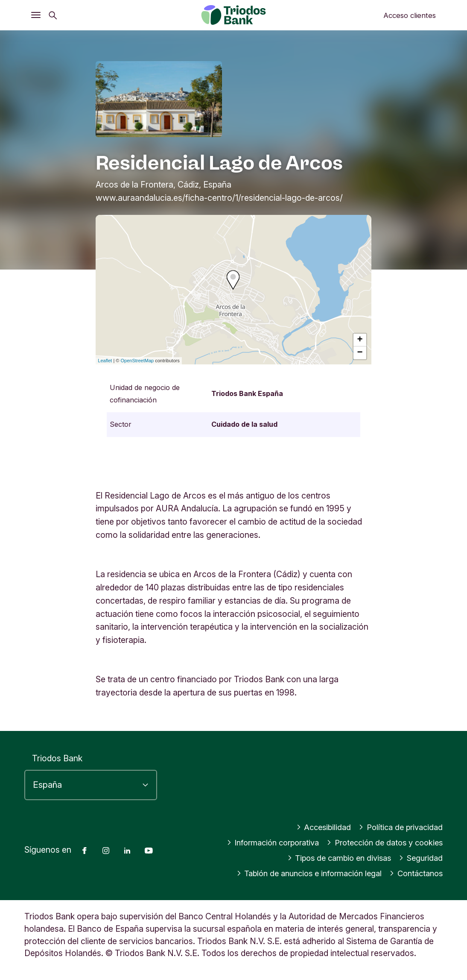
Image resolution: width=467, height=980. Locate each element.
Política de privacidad (398, 827)
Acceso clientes (410, 15)
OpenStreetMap (137, 361)
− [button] (360, 353)
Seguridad (419, 858)
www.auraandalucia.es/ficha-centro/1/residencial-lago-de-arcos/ (219, 198)
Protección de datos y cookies (381, 842)
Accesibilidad (318, 827)
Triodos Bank (57, 758)
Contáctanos (414, 873)
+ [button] (360, 340)
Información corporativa (261, 842)
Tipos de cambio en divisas (333, 858)
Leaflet (105, 361)
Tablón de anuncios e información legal (300, 873)
